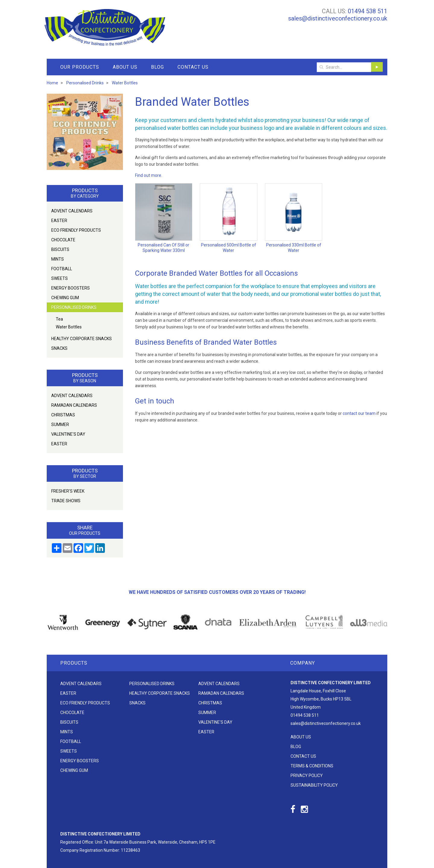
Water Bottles (69, 327)
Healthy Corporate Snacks (82, 339)
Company (303, 663)
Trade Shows (66, 501)
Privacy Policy (307, 776)
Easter (59, 221)
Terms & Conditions (312, 766)
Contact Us (193, 67)
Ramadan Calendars (74, 405)
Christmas (63, 415)
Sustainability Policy (314, 785)
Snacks (59, 348)
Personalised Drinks (74, 307)
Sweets (60, 278)
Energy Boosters (71, 288)
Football (62, 269)
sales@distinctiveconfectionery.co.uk (338, 18)
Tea (59, 319)
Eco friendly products (76, 230)
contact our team (359, 413)
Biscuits (60, 249)
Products (74, 663)
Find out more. (149, 175)
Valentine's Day (68, 434)
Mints (58, 259)
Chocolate (63, 240)
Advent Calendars (72, 211)
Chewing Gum (65, 298)
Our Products (80, 67)
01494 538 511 (368, 11)
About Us (125, 67)
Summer (60, 425)
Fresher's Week (68, 491)
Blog (157, 67)
